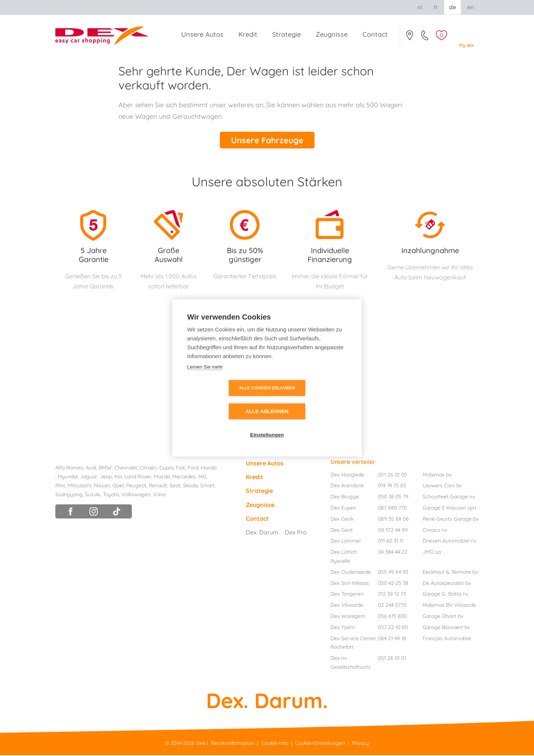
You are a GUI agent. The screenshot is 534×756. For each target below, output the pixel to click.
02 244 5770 (392, 606)
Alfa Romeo (69, 469)
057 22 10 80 (393, 628)
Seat (175, 486)
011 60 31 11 (391, 542)
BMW (105, 469)
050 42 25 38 (393, 584)
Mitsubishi (79, 486)
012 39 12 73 (392, 595)
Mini (60, 486)
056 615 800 (392, 617)
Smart (207, 486)
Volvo (159, 495)
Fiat (180, 469)
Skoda (190, 486)
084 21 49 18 (392, 639)
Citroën (148, 469)
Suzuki (93, 495)
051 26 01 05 (393, 475)
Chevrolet (126, 469)
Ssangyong (69, 495)
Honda (209, 469)
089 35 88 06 (393, 520)
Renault (158, 486)
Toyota (111, 495)
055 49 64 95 (393, 573)
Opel (118, 486)
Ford (193, 469)
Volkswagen (136, 495)
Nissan (102, 486)
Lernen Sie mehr (205, 378)
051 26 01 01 (392, 659)
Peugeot (136, 486)
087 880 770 (392, 509)
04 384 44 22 (393, 553)
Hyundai (68, 478)
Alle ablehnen (310, 400)
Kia (118, 478)
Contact (409, 37)
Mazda (162, 478)
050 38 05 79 (393, 498)
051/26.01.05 (425, 37)
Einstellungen (267, 423)
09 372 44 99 (393, 531)
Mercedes (184, 478)
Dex (201, 744)
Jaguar (89, 478)
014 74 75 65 (392, 487)
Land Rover (138, 478)
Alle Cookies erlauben (224, 400)
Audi (91, 469)
